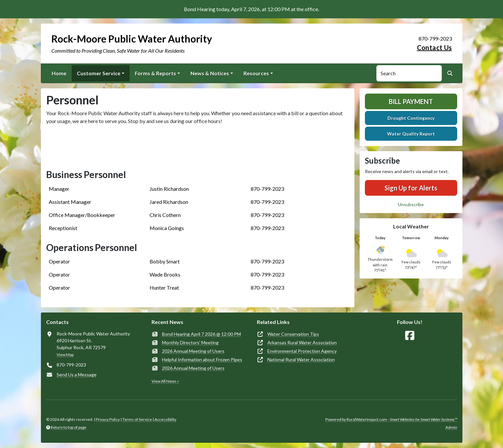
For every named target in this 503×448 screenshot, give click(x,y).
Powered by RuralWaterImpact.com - (391, 419)
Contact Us (434, 47)
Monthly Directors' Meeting (190, 342)
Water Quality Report (411, 134)
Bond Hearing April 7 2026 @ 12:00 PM (201, 334)
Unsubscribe (411, 204)
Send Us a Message (77, 375)
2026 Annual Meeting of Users (193, 351)
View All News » (165, 381)
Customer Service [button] (99, 73)
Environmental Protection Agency (302, 351)
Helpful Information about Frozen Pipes (202, 359)
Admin (451, 427)
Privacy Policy (108, 419)
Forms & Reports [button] (155, 73)
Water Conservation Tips (293, 334)
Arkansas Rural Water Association (302, 342)
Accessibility (165, 419)
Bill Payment (411, 101)
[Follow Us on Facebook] (410, 336)
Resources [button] (256, 73)
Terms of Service (137, 419)
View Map (65, 355)
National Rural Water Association (301, 359)
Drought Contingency (411, 118)
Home (59, 73)
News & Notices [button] (210, 73)
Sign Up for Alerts (411, 188)
